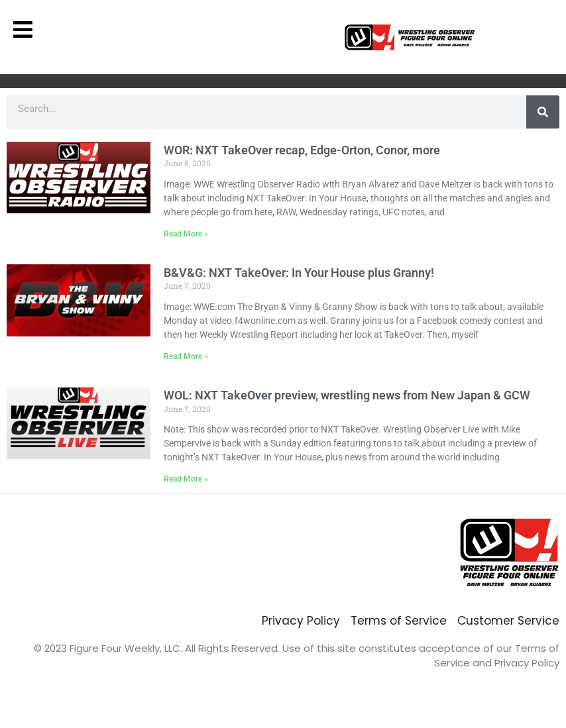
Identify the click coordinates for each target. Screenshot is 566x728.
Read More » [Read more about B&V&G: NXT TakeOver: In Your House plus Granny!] (186, 356)
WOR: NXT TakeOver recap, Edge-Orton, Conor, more (302, 150)
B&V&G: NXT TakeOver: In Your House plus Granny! (299, 273)
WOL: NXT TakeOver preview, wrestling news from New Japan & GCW (347, 395)
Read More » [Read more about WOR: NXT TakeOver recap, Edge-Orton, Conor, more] (186, 234)
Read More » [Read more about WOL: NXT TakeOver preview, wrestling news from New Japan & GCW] (186, 479)
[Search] (543, 112)
